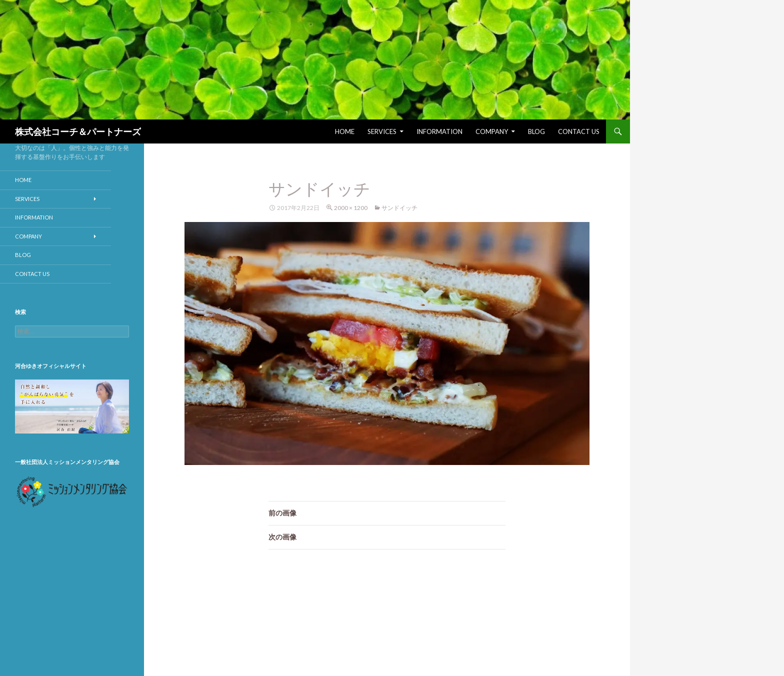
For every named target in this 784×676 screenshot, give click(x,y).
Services (382, 131)
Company (492, 131)
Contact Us (579, 131)
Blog (536, 131)
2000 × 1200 (351, 208)
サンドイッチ (399, 208)
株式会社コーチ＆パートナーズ (78, 131)
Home (345, 131)
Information (439, 131)
